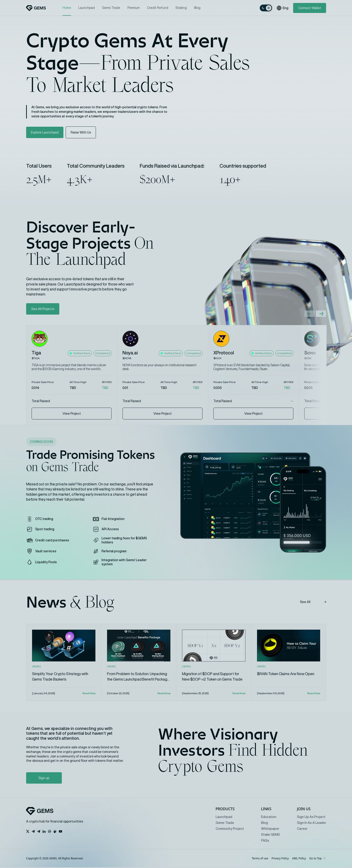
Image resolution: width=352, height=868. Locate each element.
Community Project (230, 829)
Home (67, 8)
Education (269, 817)
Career (302, 829)
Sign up (40, 778)
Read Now (89, 694)
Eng (283, 8)
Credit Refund (158, 8)
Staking (181, 8)
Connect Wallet (310, 8)
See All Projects (43, 309)
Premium (134, 8)
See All (313, 603)
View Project (72, 414)
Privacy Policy (280, 859)
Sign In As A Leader (312, 823)
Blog (197, 8)
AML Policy (299, 859)
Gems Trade (111, 8)
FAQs (265, 841)
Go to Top (318, 859)
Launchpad (87, 8)
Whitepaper (270, 829)
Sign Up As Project (311, 817)
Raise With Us (81, 132)
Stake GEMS (271, 835)
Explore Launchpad (45, 132)
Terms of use (260, 859)
